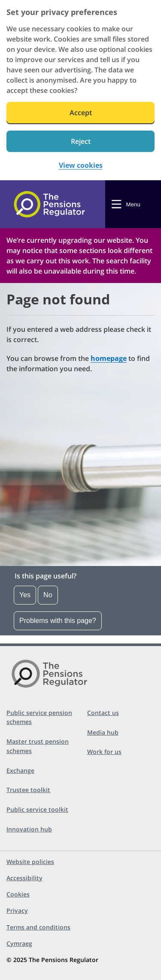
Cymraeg (19, 943)
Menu (133, 204)
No (48, 595)
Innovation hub (29, 829)
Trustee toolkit (28, 790)
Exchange (20, 770)
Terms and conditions (38, 927)
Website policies (30, 862)
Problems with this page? (58, 621)
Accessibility (24, 878)
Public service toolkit (37, 809)
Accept (81, 113)
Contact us (103, 713)
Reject (81, 141)
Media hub (103, 732)
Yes (25, 595)
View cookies (81, 165)
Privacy (17, 910)
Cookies (18, 894)
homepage (109, 358)
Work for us (104, 752)
